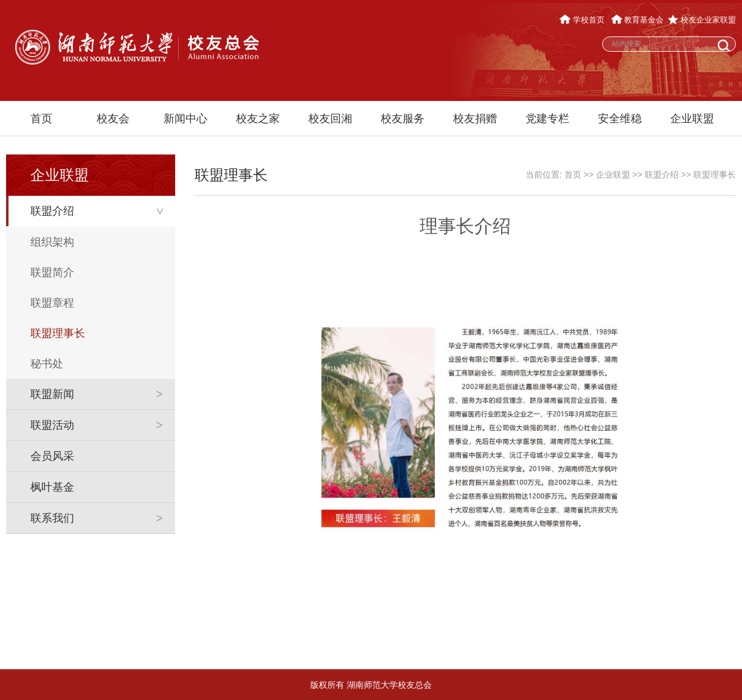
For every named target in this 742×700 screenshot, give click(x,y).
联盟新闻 (52, 394)
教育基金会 (638, 20)
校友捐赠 (475, 119)
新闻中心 (185, 119)
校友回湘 (330, 119)
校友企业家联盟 (702, 20)
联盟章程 (52, 303)
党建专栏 (547, 119)
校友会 (113, 119)
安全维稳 (620, 119)
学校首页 (583, 20)
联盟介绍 (52, 211)
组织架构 (52, 242)
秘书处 (47, 364)
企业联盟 (692, 119)
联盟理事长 (58, 333)
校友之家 (258, 119)
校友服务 (403, 119)
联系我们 (52, 518)
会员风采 (52, 456)
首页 (41, 119)
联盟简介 (52, 272)
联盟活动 (52, 425)
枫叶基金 (52, 487)
